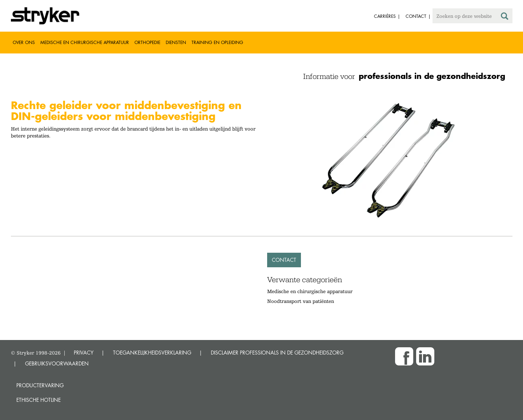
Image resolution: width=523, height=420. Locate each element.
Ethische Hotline (39, 400)
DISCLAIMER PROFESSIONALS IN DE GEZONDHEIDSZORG (277, 353)
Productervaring (40, 385)
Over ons (24, 42)
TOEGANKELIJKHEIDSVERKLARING (152, 353)
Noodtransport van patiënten (301, 301)
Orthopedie (147, 42)
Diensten (176, 42)
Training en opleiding (217, 42)
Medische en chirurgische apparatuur (85, 42)
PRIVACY (84, 353)
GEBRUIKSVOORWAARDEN (57, 363)
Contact (284, 260)
